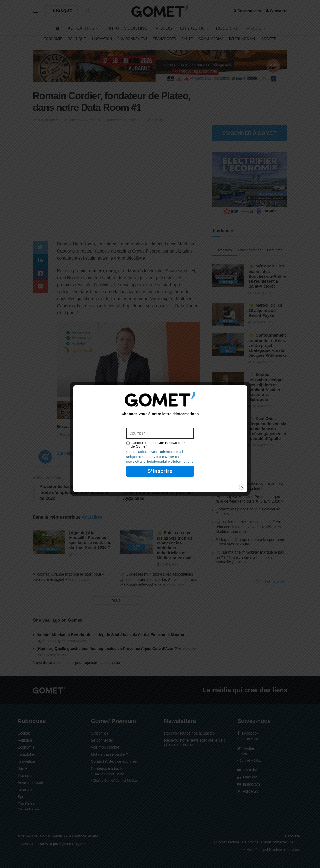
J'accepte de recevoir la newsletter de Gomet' (158, 445)
